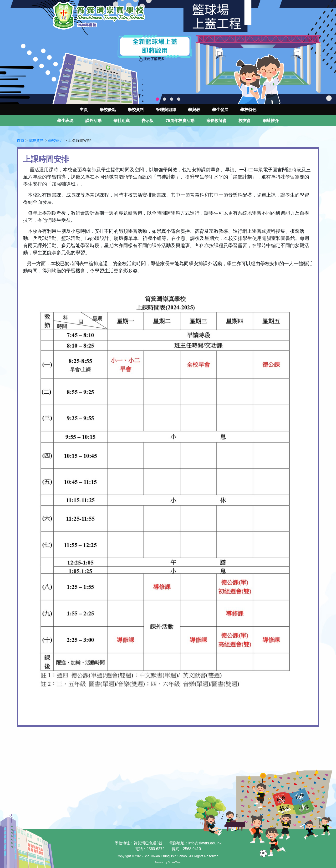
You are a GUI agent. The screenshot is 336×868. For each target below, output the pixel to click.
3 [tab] (172, 99)
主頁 (84, 110)
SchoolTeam (175, 862)
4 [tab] (179, 99)
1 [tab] (157, 99)
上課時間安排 (79, 140)
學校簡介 (56, 140)
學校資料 (36, 140)
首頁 (20, 140)
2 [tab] (164, 99)
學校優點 (108, 110)
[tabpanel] (168, 52)
